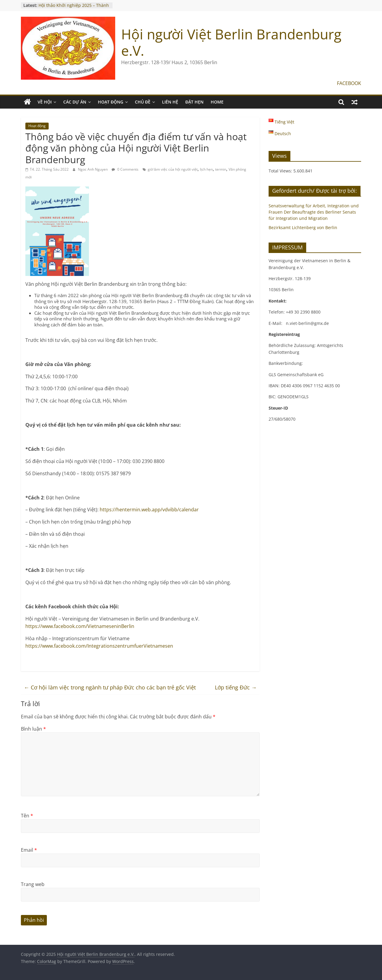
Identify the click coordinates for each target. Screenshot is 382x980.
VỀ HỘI (45, 102)
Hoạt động (37, 126)
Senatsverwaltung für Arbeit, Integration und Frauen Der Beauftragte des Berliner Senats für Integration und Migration (314, 212)
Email (29, 850)
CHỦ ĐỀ (143, 102)
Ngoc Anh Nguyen (93, 169)
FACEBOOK (349, 83)
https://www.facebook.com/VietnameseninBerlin (80, 626)
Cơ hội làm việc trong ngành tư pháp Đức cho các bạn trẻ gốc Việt (110, 687)
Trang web (33, 884)
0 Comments (125, 169)
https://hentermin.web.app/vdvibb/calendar (149, 510)
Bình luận (33, 729)
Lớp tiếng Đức (236, 687)
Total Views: (281, 171)
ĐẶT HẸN (194, 102)
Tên (27, 816)
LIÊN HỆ (170, 102)
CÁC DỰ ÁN (75, 102)
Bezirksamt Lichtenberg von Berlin (303, 227)
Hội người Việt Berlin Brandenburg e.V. (231, 42)
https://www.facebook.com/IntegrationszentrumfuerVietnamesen (99, 646)
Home (217, 102)
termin (221, 169)
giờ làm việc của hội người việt (173, 169)
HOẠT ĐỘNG (111, 102)
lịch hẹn (206, 169)
